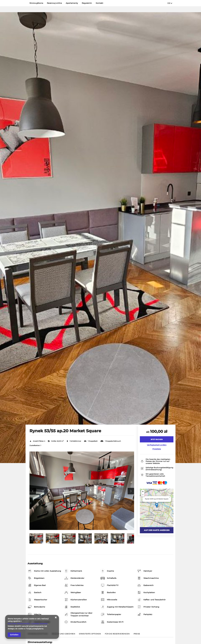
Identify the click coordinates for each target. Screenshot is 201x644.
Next (131, 491)
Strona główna (36, 3)
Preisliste (157, 449)
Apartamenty (72, 3)
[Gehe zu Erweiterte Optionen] (90, 635)
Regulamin (87, 3)
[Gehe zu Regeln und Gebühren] (64, 635)
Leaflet (150, 526)
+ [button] (143, 492)
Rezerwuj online (54, 3)
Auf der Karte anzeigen (157, 530)
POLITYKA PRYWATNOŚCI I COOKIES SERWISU (28, 624)
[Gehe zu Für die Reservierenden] (117, 635)
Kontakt (99, 3)
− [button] (143, 495)
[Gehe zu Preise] (137, 635)
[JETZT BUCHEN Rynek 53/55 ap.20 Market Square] (157, 439)
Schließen (14, 635)
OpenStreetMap (160, 526)
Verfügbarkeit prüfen (157, 445)
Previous (33, 491)
